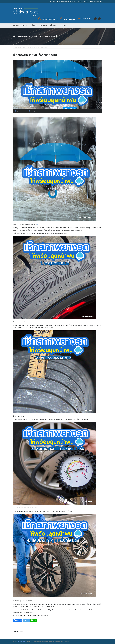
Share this (97, 632)
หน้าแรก (16, 25)
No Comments (97, 111)
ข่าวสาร (24, 25)
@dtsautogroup (85, 18)
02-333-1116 (52, 2)
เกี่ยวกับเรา (54, 25)
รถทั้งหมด (33, 25)
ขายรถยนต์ (43, 25)
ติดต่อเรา (63, 25)
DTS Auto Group (21, 642)
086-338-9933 (69, 19)
